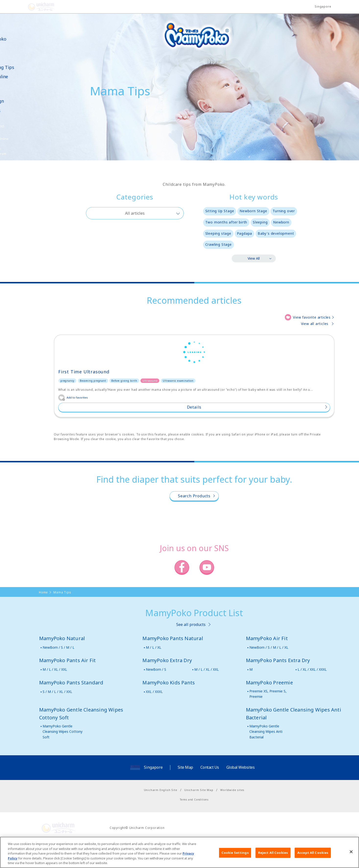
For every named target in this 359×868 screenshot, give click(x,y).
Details (98, 432)
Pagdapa (245, 233)
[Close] (351, 855)
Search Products (194, 521)
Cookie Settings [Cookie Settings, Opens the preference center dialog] (235, 855)
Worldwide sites (232, 815)
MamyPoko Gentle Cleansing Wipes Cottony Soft (63, 756)
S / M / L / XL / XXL (57, 716)
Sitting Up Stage (220, 211)
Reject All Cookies (273, 855)
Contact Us (210, 792)
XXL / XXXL (154, 716)
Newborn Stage (253, 211)
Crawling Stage (219, 244)
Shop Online (19, 77)
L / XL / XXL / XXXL (312, 694)
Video (12, 86)
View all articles (315, 324)
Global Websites (241, 792)
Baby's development (276, 233)
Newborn (281, 222)
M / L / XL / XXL (55, 694)
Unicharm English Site (161, 815)
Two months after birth (226, 222)
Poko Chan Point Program (18, 151)
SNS (25, 126)
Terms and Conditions (194, 824)
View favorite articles (312, 317)
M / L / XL (154, 672)
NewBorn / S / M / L (58, 672)
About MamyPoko (18, 36)
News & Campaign (17, 98)
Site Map (185, 792)
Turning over (284, 211)
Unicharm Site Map (199, 815)
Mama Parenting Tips (22, 65)
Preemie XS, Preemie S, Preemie (268, 718)
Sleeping (260, 222)
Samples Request (18, 113)
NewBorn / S (156, 694)
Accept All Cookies (313, 855)
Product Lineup (15, 50)
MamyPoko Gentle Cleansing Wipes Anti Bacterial (266, 756)
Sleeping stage (218, 233)
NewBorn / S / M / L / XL (269, 672)
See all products (191, 649)
